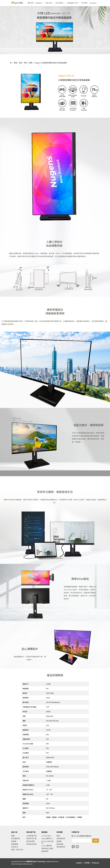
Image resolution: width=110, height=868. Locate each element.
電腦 (13, 836)
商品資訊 (39, 3)
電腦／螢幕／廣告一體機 (23, 63)
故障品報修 (31, 841)
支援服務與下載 (72, 3)
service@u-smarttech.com (24, 864)
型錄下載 (49, 3)
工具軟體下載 (31, 836)
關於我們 (31, 3)
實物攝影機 (61, 847)
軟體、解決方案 (17, 850)
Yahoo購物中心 (47, 838)
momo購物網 (47, 846)
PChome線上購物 (47, 842)
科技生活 (15, 847)
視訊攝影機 (15, 838)
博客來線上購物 (47, 848)
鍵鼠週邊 (15, 844)
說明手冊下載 (31, 838)
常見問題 (84, 3)
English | (80, 863)
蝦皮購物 (45, 851)
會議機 (14, 841)
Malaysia (95, 863)
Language (93, 3)
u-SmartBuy (46, 836)
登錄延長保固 (31, 844)
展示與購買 (59, 3)
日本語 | (88, 863)
